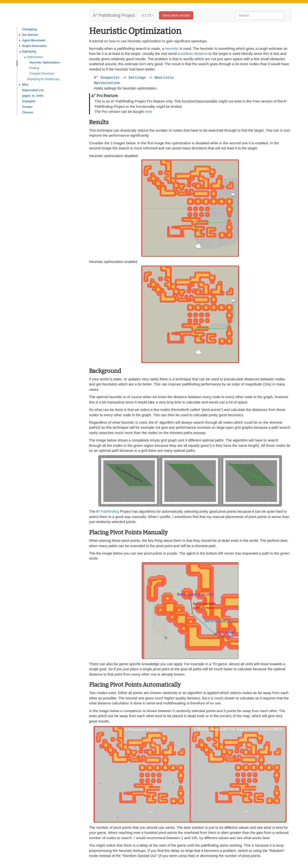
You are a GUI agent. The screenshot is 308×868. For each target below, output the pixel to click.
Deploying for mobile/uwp (43, 79)
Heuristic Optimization (45, 63)
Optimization (34, 57)
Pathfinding (110, 511)
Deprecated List (33, 90)
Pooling (34, 68)
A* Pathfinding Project (114, 15)
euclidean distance (193, 54)
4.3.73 (148, 15)
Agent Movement (32, 40)
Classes (28, 112)
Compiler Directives (42, 74)
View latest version (176, 15)
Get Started (29, 35)
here (148, 112)
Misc (24, 85)
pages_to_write (33, 96)
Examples (29, 101)
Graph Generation (33, 46)
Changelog (30, 29)
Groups (27, 107)
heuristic (172, 48)
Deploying (28, 51)
